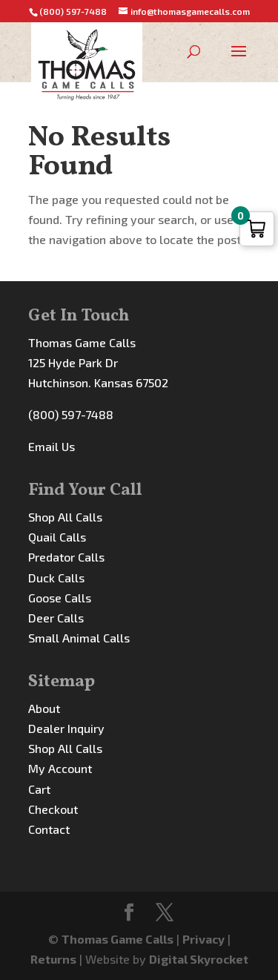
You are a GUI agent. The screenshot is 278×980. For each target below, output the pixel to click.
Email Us (52, 446)
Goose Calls (60, 598)
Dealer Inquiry (66, 728)
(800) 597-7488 (71, 414)
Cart (39, 789)
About (44, 708)
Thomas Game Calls (118, 939)
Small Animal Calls (79, 638)
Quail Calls (57, 537)
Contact (49, 829)
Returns (53, 959)
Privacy (203, 939)
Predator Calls (66, 557)
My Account (60, 768)
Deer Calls (56, 618)
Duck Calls (56, 578)
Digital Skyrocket (199, 959)
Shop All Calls (65, 517)
